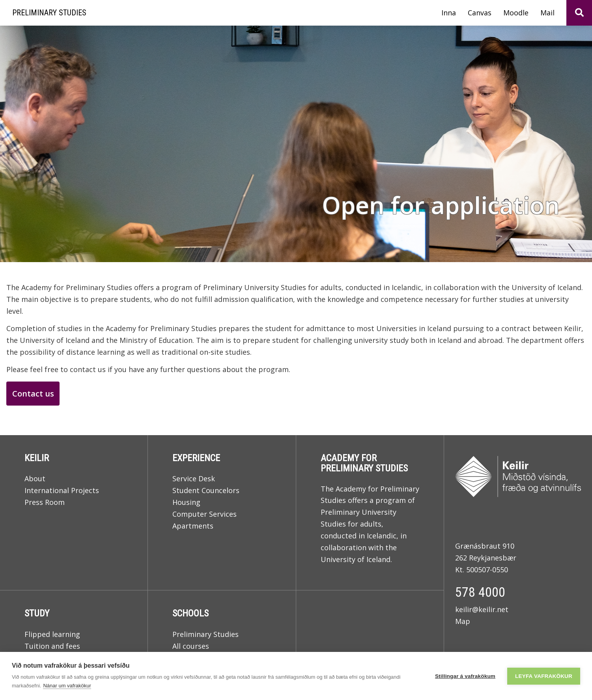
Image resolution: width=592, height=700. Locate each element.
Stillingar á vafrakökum (465, 676)
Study (37, 613)
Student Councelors (206, 490)
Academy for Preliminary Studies (364, 463)
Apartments (193, 526)
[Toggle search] (579, 13)
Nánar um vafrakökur (67, 686)
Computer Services (204, 514)
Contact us (33, 394)
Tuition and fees (52, 646)
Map (463, 621)
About (35, 478)
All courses (191, 646)
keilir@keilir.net (482, 609)
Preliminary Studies (205, 634)
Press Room (45, 502)
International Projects (62, 490)
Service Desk (194, 478)
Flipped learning (52, 634)
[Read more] (296, 144)
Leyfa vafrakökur (544, 676)
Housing (186, 502)
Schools (190, 613)
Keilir (37, 458)
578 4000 (480, 592)
